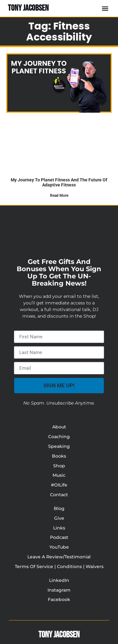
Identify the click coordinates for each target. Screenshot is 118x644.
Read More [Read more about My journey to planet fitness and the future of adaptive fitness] (59, 196)
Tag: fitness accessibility (59, 31)
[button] (105, 8)
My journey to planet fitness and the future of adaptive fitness (59, 182)
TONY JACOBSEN (28, 8)
